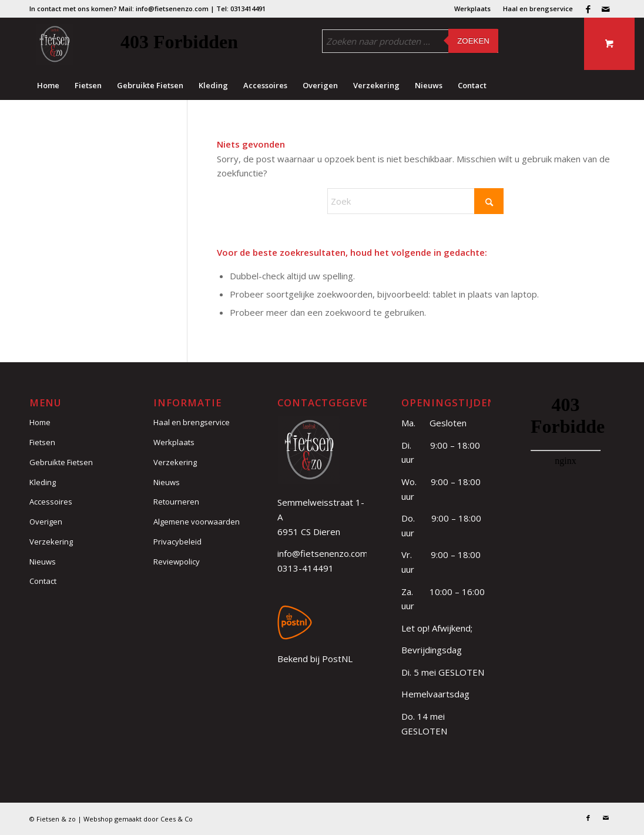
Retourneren (176, 502)
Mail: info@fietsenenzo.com (164, 9)
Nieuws (43, 562)
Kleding (43, 482)
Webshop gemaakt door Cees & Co (138, 819)
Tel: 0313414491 (241, 9)
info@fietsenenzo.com (323, 553)
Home (40, 422)
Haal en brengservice (538, 9)
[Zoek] (415, 201)
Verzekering (51, 542)
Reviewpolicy (177, 562)
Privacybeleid (177, 542)
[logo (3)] (54, 44)
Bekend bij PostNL (315, 659)
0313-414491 (306, 568)
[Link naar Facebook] (588, 9)
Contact (43, 581)
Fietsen (42, 442)
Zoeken (473, 41)
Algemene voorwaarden (197, 522)
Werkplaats (472, 9)
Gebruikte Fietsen (61, 462)
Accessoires (51, 502)
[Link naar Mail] (606, 9)
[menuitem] (473, 9)
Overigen (46, 522)
